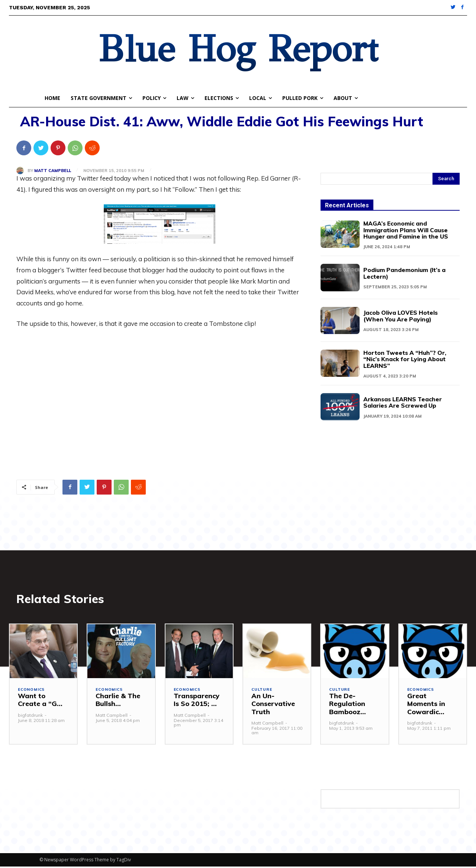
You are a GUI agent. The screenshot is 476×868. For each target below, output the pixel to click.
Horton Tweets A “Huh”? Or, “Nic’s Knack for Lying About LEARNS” (403, 358)
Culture (262, 692)
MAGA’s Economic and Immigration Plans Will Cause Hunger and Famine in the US (407, 230)
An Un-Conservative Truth (273, 706)
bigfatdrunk (30, 717)
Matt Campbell (53, 171)
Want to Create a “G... (40, 702)
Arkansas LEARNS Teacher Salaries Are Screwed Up (406, 401)
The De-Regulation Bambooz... (348, 706)
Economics (32, 692)
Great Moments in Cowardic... (426, 706)
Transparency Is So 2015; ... (197, 702)
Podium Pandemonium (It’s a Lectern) (407, 272)
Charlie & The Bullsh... (118, 702)
